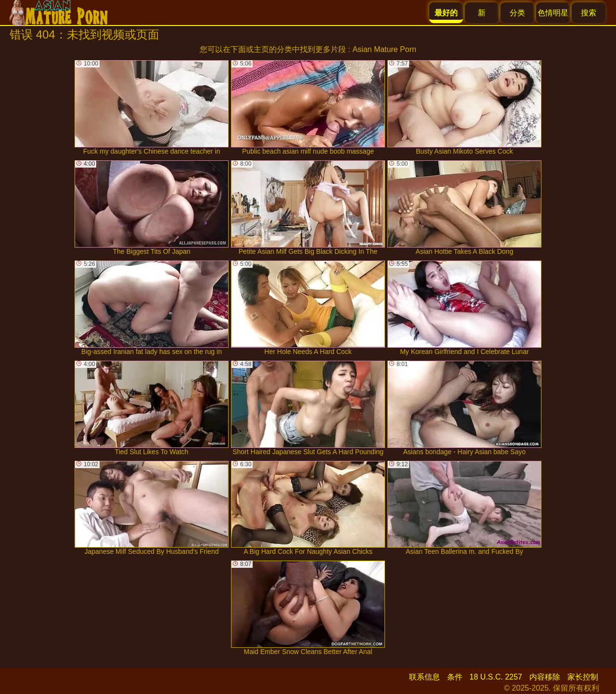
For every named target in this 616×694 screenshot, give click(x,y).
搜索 (589, 13)
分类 (517, 13)
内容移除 (545, 677)
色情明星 (553, 13)
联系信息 (424, 677)
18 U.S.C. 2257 (496, 677)
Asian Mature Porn (384, 49)
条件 (455, 677)
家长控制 (583, 677)
